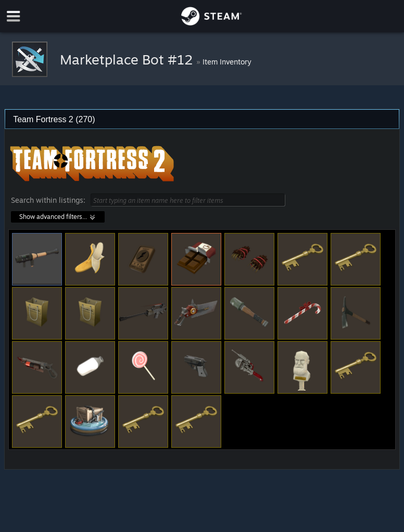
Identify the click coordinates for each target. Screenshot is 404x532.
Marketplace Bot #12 (128, 59)
